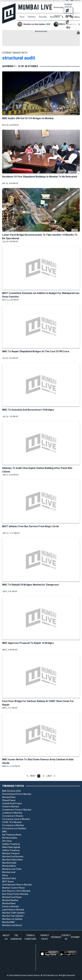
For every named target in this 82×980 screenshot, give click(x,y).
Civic (22, 17)
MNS (4, 832)
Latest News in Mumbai (13, 910)
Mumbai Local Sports (12, 925)
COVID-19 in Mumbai (12, 822)
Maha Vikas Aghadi (11, 847)
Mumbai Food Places (12, 897)
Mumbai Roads (9, 863)
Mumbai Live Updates (12, 919)
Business (55, 17)
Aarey (5, 875)
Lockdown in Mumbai (12, 813)
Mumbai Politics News (12, 860)
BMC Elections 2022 (11, 791)
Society (43, 17)
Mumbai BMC (9, 922)
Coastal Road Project (12, 803)
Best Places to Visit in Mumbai (16, 891)
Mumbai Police (9, 878)
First (33, 776)
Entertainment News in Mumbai (17, 885)
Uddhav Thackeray (11, 850)
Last (49, 776)
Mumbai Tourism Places (13, 888)
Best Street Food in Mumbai (15, 894)
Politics (32, 17)
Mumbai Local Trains (12, 869)
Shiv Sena (7, 841)
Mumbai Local (9, 872)
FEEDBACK (56, 937)
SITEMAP (75, 937)
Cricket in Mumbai (11, 807)
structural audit (19, 58)
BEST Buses (8, 882)
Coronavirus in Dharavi (13, 816)
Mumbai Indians (10, 838)
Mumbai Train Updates (13, 916)
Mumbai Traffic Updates (13, 913)
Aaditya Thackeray (11, 844)
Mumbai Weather (10, 900)
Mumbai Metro (9, 866)
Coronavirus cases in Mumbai (16, 819)
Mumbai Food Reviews (13, 857)
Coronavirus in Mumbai (13, 825)
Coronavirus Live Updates (14, 828)
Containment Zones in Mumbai (17, 810)
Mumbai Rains (9, 797)
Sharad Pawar (9, 800)
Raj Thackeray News (12, 835)
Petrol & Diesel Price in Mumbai (17, 794)
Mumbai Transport (11, 853)
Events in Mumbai (11, 907)
